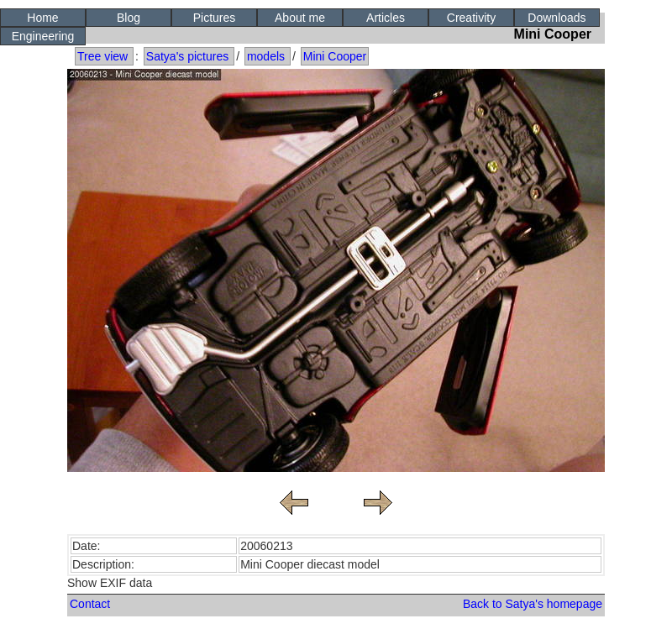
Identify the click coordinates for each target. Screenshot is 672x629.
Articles (386, 18)
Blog (129, 18)
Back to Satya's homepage (533, 604)
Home (42, 18)
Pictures (215, 18)
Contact (90, 604)
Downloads (556, 18)
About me (300, 18)
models (266, 56)
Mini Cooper (335, 56)
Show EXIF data (110, 583)
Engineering (43, 36)
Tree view (102, 56)
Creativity (471, 18)
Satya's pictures (187, 56)
